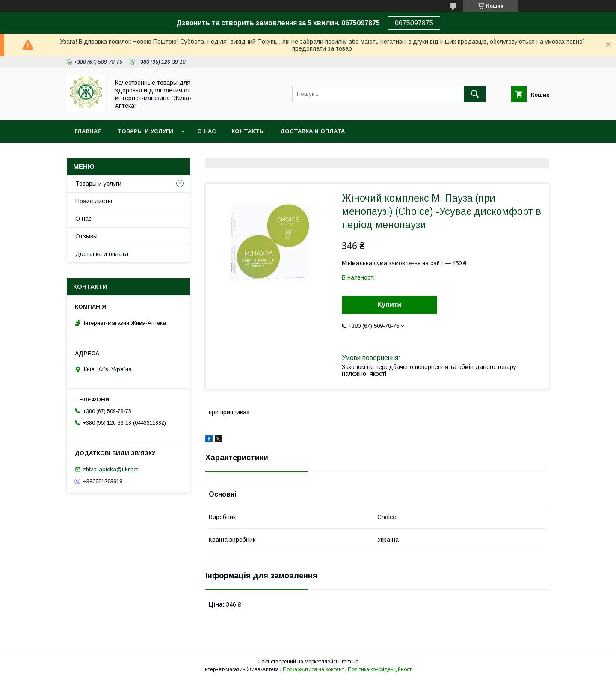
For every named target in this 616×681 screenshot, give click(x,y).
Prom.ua (348, 662)
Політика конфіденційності (380, 669)
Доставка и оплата (312, 131)
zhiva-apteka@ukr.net (110, 469)
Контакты (248, 131)
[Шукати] (475, 94)
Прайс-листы (94, 201)
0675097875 (414, 23)
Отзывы (86, 236)
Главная (88, 131)
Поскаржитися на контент (313, 669)
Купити (390, 305)
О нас (207, 131)
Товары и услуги (145, 131)
